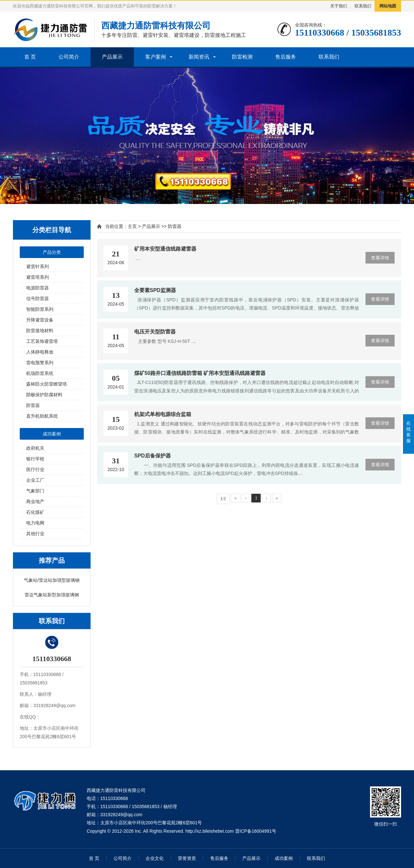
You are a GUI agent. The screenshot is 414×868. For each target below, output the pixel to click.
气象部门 (35, 491)
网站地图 (388, 6)
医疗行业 (35, 469)
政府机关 (35, 448)
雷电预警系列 (40, 363)
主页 (132, 226)
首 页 (30, 57)
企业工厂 (35, 480)
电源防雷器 (38, 288)
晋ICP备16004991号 (256, 831)
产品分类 (52, 252)
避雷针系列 (38, 266)
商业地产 (35, 502)
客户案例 (156, 57)
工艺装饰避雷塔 (42, 341)
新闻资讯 (199, 57)
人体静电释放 (40, 352)
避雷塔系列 (38, 277)
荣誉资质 (187, 858)
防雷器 (33, 405)
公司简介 (69, 57)
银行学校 (35, 459)
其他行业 (35, 534)
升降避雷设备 (40, 320)
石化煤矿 (35, 512)
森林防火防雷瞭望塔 (47, 384)
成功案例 (52, 434)
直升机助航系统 (42, 416)
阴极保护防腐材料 (44, 395)
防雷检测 (242, 57)
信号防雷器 (38, 299)
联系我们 (363, 6)
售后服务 (286, 57)
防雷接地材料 (40, 331)
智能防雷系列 (40, 309)
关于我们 (339, 6)
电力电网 (35, 523)
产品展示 (112, 57)
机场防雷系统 (40, 373)
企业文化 (155, 858)
